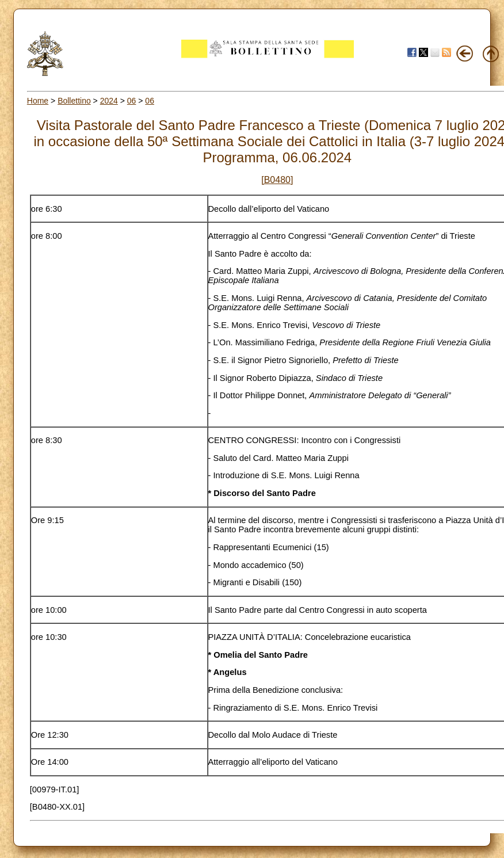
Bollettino (74, 101)
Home (38, 101)
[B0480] (277, 180)
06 (132, 101)
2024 (109, 101)
